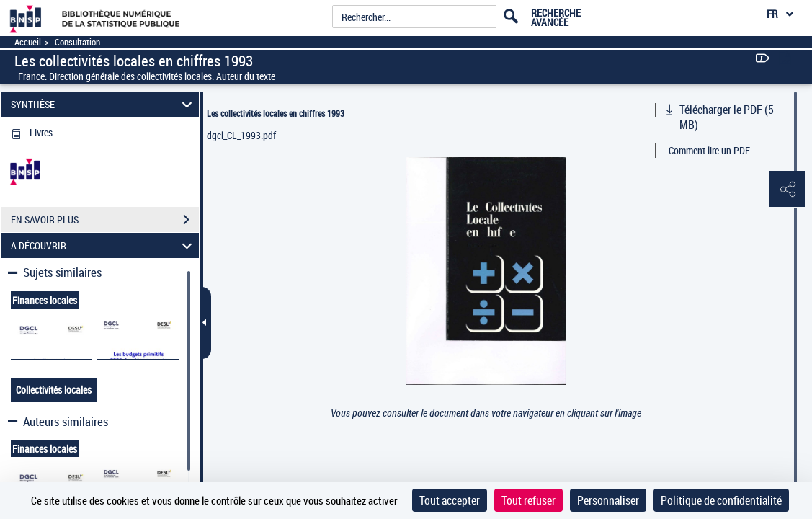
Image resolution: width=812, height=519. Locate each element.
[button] (787, 190)
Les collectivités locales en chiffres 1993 (276, 113)
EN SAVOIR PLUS (105, 220)
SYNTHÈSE (103, 104)
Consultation (77, 42)
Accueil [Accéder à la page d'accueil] (28, 42)
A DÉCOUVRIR (103, 245)
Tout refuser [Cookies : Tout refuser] (528, 500)
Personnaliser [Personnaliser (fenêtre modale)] (608, 500)
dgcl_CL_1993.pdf (241, 135)
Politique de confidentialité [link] (721, 500)
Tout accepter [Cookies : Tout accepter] (450, 500)
